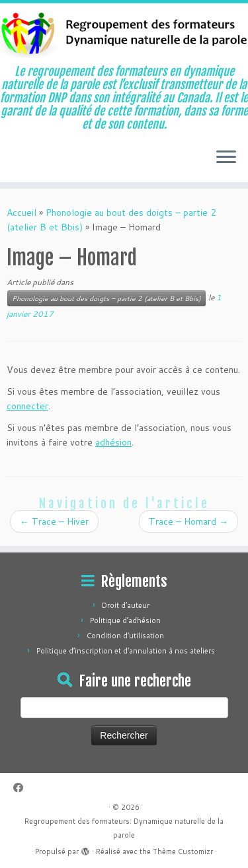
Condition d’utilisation (125, 636)
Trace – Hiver (54, 521)
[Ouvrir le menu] (226, 158)
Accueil (21, 213)
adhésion (113, 442)
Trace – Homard (188, 521)
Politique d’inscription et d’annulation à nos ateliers (126, 651)
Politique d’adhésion (125, 620)
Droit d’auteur (126, 605)
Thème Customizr (183, 851)
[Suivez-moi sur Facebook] (21, 788)
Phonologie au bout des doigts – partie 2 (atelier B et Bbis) (106, 298)
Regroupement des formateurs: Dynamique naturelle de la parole (124, 828)
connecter (27, 406)
